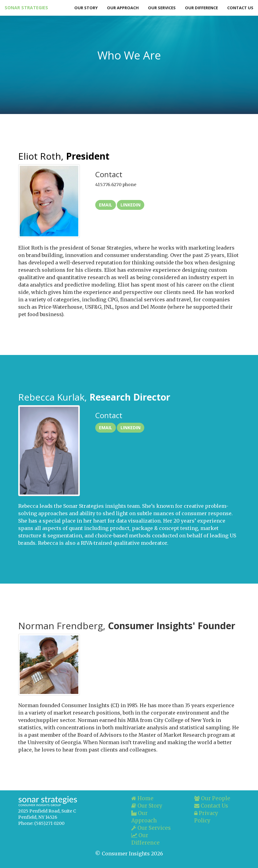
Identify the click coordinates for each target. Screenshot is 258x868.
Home (142, 798)
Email (106, 205)
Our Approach (123, 8)
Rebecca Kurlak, (94, 397)
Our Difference (201, 8)
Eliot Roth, (64, 156)
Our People (212, 798)
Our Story (86, 8)
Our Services (162, 8)
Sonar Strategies (26, 8)
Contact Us (240, 8)
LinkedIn (131, 205)
